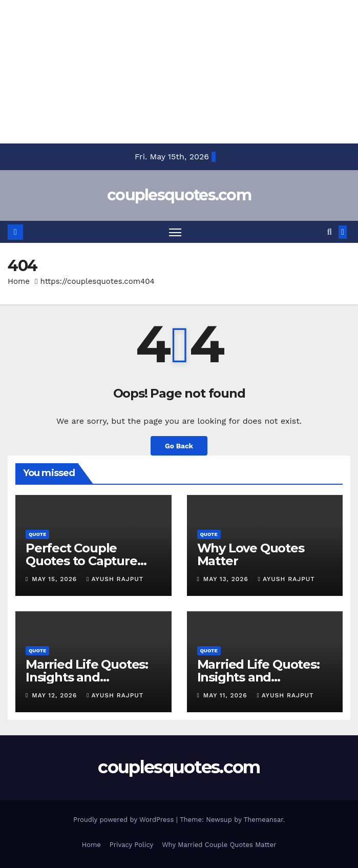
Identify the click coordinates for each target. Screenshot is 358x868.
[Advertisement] (179, 72)
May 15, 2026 (56, 579)
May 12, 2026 (56, 695)
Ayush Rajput (115, 579)
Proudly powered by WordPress (125, 820)
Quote (37, 534)
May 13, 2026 (227, 579)
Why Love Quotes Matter (251, 554)
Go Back (179, 446)
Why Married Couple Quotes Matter (219, 845)
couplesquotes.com (179, 195)
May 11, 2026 (227, 695)
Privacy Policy (131, 845)
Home (19, 281)
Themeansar (264, 820)
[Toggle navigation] (175, 232)
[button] (330, 232)
